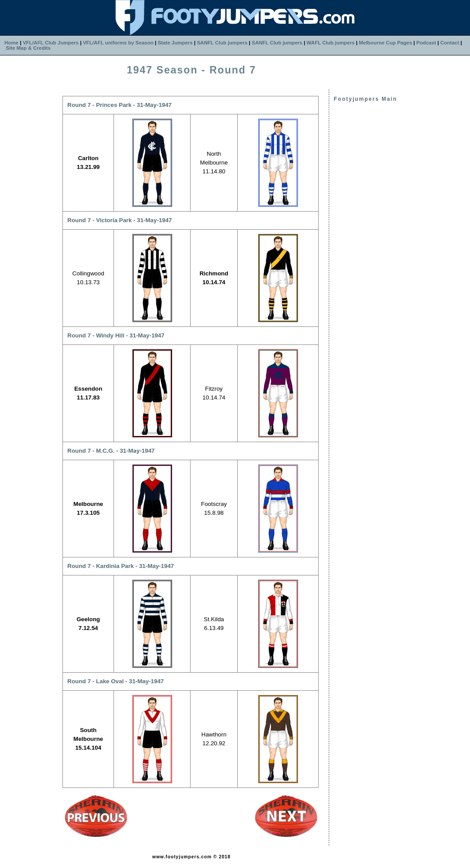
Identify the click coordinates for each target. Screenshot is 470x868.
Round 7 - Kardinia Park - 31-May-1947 (121, 566)
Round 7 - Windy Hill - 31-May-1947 (116, 335)
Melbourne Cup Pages (385, 43)
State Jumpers (175, 43)
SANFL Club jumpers (222, 43)
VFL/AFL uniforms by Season (118, 43)
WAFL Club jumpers (331, 43)
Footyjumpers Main (365, 99)
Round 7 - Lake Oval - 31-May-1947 (116, 681)
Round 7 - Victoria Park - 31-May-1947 (120, 220)
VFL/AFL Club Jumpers (51, 43)
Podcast (426, 43)
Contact (450, 43)
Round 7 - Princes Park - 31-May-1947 (119, 105)
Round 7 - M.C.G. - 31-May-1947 (111, 451)
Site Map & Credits (28, 48)
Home (11, 43)
